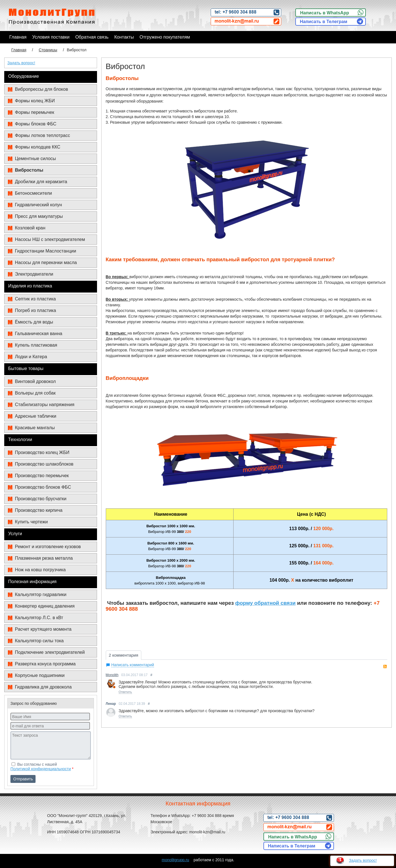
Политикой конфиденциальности (41, 769)
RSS (385, 666)
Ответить (125, 692)
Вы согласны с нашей (42, 767)
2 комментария (124, 655)
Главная (19, 50)
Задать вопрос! (21, 63)
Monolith (112, 675)
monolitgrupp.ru (175, 860)
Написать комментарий (133, 665)
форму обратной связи (265, 603)
